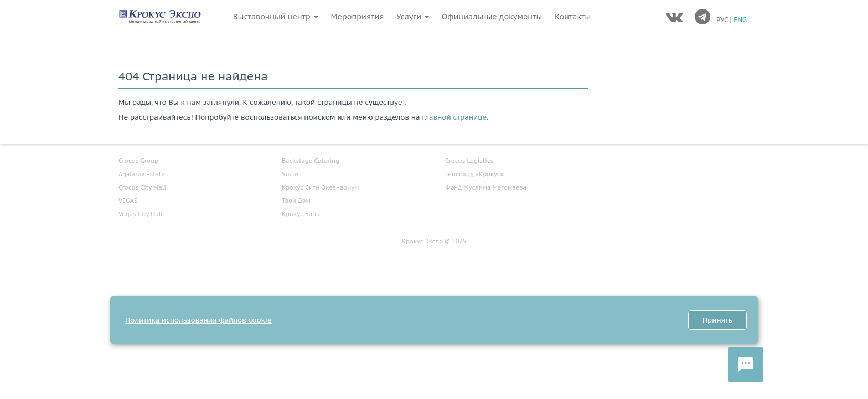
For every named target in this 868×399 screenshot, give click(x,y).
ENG (740, 20)
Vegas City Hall (141, 214)
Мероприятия (357, 17)
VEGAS (128, 201)
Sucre (290, 174)
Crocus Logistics (469, 161)
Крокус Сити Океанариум (320, 187)
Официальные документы (492, 17)
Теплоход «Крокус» (474, 174)
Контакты (573, 17)
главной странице (454, 117)
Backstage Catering (311, 161)
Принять (717, 320)
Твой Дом (296, 201)
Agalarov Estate (142, 174)
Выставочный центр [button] (276, 17)
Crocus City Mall (142, 187)
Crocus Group (138, 161)
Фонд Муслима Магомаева (486, 187)
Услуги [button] (413, 17)
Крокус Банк (301, 214)
